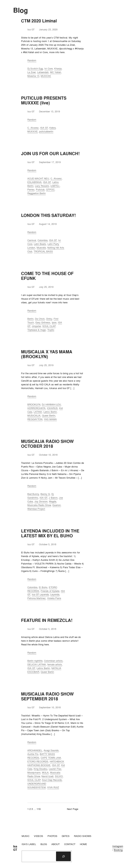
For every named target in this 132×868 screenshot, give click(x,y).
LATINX (38, 412)
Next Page (73, 809)
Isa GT (15, 848)
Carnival (32, 240)
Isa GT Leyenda (40, 594)
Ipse (54, 322)
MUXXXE (46, 76)
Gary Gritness (43, 322)
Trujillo (51, 330)
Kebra (53, 128)
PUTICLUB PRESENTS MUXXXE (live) (44, 100)
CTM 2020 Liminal (39, 21)
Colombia (43, 240)
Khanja (58, 68)
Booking (118, 850)
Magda (53, 501)
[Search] (63, 856)
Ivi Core (49, 68)
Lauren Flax (55, 769)
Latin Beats (40, 244)
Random (32, 60)
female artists (55, 664)
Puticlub (40, 190)
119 (39, 809)
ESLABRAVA (34, 182)
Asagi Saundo (51, 750)
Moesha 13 (33, 76)
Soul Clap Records (52, 780)
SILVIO (59, 776)
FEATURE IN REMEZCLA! (47, 620)
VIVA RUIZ (53, 787)
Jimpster (36, 326)
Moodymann (34, 773)
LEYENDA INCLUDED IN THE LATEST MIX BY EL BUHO (50, 533)
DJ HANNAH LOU (51, 404)
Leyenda (55, 594)
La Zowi (32, 72)
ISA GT (44, 128)
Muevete (41, 248)
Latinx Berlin (50, 412)
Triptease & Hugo (37, 330)
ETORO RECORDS (38, 761)
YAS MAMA (50, 419)
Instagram (118, 846)
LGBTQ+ (55, 186)
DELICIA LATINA (37, 664)
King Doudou (40, 769)
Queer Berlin (49, 415)
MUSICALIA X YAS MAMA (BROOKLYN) (47, 354)
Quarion (56, 505)
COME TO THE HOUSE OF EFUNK (47, 276)
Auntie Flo (33, 754)
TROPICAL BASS (43, 251)
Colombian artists (53, 661)
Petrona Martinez (37, 598)
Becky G (45, 494)
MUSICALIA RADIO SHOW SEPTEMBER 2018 (47, 696)
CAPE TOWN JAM (51, 758)
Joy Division (41, 501)
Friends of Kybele (50, 591)
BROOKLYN (34, 404)
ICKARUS (52, 408)
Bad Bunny (33, 494)
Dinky (49, 319)
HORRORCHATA (36, 408)
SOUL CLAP (49, 326)
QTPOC (50, 190)
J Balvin (53, 498)
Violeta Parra (54, 598)
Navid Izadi (47, 776)
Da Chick (40, 319)
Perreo (31, 190)
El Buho (43, 587)
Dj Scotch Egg (35, 68)
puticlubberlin (46, 131)
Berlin (30, 319)
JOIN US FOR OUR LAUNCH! (50, 154)
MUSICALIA (34, 415)
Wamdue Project (36, 509)
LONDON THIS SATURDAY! (48, 215)
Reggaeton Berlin (37, 193)
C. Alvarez (33, 128)
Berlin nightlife (35, 661)
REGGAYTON (35, 419)
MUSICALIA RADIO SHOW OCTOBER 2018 (47, 444)
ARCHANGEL (35, 750)
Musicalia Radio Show (39, 505)
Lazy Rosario (42, 186)
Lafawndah (43, 72)
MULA (45, 773)
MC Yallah (56, 72)
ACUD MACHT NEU (38, 178)
